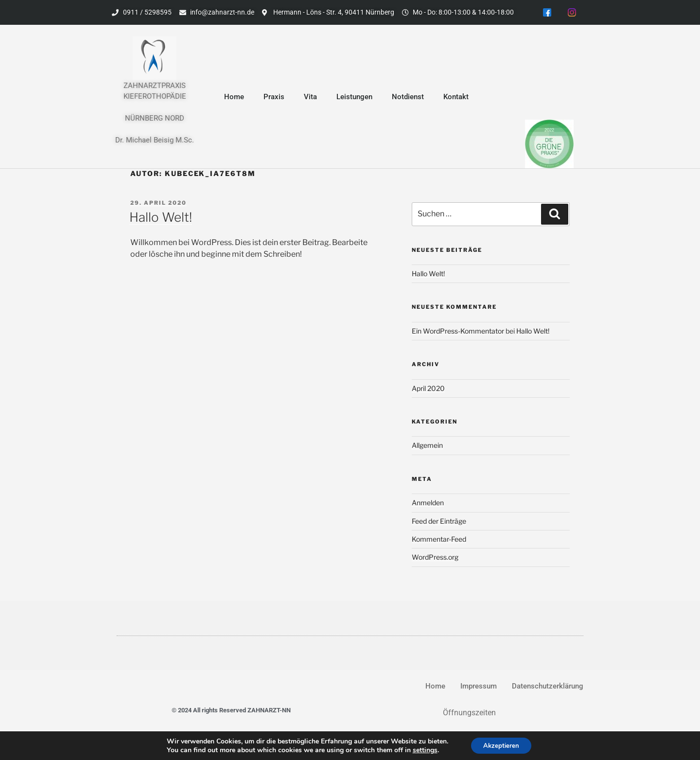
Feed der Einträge (439, 522)
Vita (310, 98)
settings (422, 749)
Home (234, 98)
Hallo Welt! (161, 219)
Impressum (479, 688)
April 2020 (428, 390)
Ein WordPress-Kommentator (458, 332)
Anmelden (428, 504)
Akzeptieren (501, 745)
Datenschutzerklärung (548, 688)
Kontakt (456, 98)
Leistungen (354, 98)
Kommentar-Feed (439, 540)
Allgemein (427, 447)
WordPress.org (435, 559)
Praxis (274, 98)
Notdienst (408, 98)
